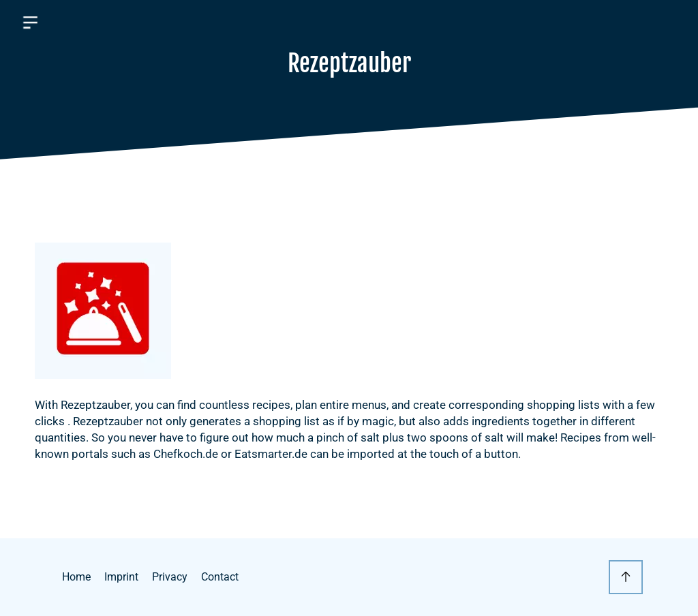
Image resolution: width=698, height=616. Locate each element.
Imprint (121, 577)
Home (76, 577)
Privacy (170, 577)
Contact (220, 577)
